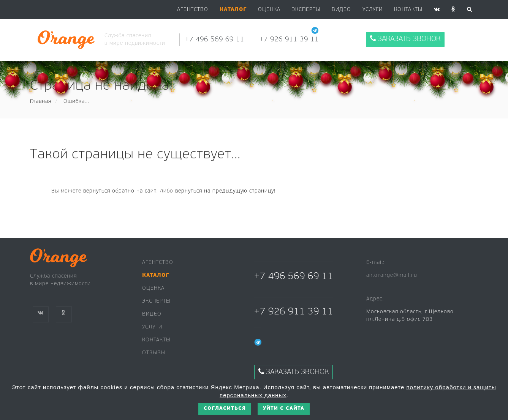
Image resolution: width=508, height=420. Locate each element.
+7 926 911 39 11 (289, 40)
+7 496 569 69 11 (215, 40)
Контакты (408, 10)
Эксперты (306, 10)
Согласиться (225, 408)
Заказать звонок (405, 39)
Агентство (193, 10)
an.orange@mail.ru (392, 276)
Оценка (269, 10)
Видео (152, 314)
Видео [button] (341, 10)
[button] (233, 10)
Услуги (373, 10)
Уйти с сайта (284, 408)
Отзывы (154, 353)
